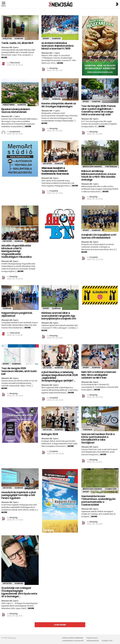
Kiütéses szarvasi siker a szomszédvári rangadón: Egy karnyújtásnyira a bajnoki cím (59, 316)
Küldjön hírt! (107, 641)
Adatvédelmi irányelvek (73, 641)
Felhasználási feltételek (73, 638)
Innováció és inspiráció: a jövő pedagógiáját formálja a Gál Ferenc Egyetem (19, 495)
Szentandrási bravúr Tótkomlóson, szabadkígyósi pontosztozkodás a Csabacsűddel (98, 500)
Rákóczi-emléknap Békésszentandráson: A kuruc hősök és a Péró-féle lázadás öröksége (99, 175)
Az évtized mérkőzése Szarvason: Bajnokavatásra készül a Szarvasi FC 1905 (57, 46)
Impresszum (92, 638)
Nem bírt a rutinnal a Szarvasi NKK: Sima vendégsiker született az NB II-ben (99, 375)
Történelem (111, 167)
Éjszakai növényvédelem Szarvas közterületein (16, 111)
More (4, 57)
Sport (46, 39)
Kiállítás (7, 39)
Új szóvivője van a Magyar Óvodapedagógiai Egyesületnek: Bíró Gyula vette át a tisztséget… (19, 592)
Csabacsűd (111, 489)
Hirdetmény (9, 105)
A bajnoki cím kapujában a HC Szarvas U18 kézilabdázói (99, 236)
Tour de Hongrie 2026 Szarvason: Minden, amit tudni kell (19, 371)
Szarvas (19, 39)
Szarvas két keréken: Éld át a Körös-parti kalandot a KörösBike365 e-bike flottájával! (98, 438)
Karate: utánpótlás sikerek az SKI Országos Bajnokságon (59, 105)
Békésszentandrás (92, 167)
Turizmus (88, 430)
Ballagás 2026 (50, 434)
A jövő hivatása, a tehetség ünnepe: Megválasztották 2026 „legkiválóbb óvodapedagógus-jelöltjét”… (60, 376)
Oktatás (47, 164)
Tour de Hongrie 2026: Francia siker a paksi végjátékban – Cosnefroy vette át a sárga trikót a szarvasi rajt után (99, 110)
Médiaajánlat (93, 641)
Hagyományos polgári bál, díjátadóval (17, 314)
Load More (60, 625)
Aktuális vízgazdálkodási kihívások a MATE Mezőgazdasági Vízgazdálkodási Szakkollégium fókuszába (16, 251)
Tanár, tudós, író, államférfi (17, 43)
